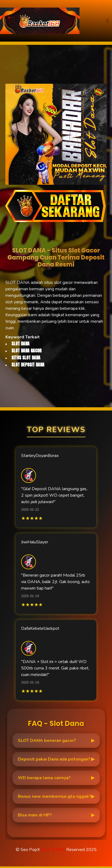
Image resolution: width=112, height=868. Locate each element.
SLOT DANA (53, 850)
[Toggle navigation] (108, 21)
